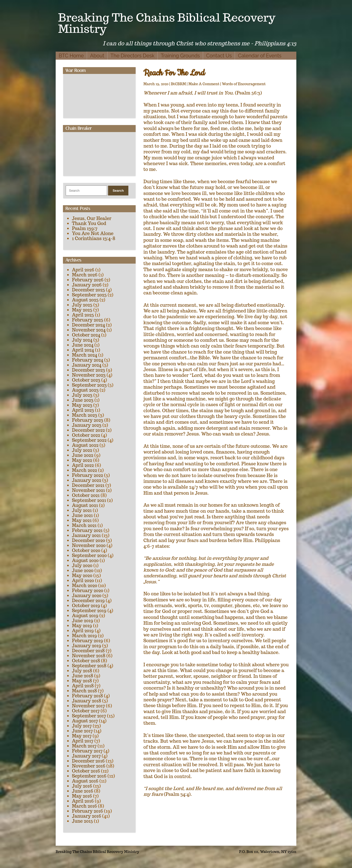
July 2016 (82, 786)
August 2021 (85, 505)
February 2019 (87, 641)
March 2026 (85, 275)
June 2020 (83, 570)
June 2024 (83, 345)
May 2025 (82, 310)
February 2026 (88, 280)
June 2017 (82, 731)
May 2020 (82, 575)
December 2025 (89, 290)
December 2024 (89, 325)
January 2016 (86, 816)
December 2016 (88, 761)
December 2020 (89, 540)
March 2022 (84, 470)
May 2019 (82, 626)
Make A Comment (204, 84)
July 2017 (82, 726)
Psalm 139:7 (85, 228)
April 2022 (83, 465)
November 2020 (89, 545)
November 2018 (89, 656)
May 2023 (82, 405)
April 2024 (83, 350)
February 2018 (87, 696)
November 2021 (88, 490)
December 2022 (88, 430)
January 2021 (86, 535)
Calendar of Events (260, 56)
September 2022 (89, 440)
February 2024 (87, 360)
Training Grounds (180, 56)
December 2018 (88, 651)
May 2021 (82, 520)
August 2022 (85, 445)
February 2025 (87, 320)
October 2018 (86, 661)
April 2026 (83, 270)
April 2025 (83, 315)
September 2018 (89, 666)
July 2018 (82, 671)
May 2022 (82, 460)
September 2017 (89, 716)
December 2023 (89, 370)
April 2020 (83, 580)
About (97, 56)
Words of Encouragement (244, 84)
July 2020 (82, 565)
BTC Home (71, 56)
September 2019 (89, 611)
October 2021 (86, 495)
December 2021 (88, 485)
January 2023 (87, 425)
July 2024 (82, 340)
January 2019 (86, 646)
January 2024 (87, 365)
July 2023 (82, 395)
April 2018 (83, 686)
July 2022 (82, 450)
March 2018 (84, 691)
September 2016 (89, 776)
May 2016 (82, 796)
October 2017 (86, 711)
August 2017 (85, 721)
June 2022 (83, 455)
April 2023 (83, 410)
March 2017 (84, 746)
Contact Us (219, 56)
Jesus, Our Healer (92, 218)
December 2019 (88, 601)
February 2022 (87, 475)
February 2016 (87, 811)
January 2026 (87, 285)
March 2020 (85, 585)
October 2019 (86, 606)
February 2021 (87, 530)
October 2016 (86, 771)
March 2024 (84, 355)
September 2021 (89, 500)
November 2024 (89, 330)
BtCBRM (179, 84)
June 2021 (82, 515)
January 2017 (86, 756)
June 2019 (83, 621)
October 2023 (86, 380)
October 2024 (86, 335)
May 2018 (82, 681)
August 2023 (85, 390)
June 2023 (83, 400)
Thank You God (89, 223)
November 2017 (88, 706)
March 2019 (84, 636)
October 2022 (86, 435)
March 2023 (85, 415)
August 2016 (85, 781)
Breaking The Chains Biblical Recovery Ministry (167, 23)
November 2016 (89, 766)
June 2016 (83, 791)
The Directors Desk (133, 56)
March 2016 (84, 806)
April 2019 (83, 631)
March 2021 (84, 525)
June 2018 (83, 676)
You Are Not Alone (93, 233)
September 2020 (89, 555)
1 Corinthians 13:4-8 (94, 238)
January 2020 (87, 595)
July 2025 (82, 305)
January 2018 (86, 701)
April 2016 (83, 801)
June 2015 (82, 821)
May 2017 (82, 736)
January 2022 (87, 480)
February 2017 (87, 751)
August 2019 (85, 616)
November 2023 (89, 375)
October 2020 (86, 550)
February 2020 (88, 590)
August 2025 (85, 300)
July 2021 (82, 510)
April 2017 (83, 741)
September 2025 (89, 295)
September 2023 (89, 385)
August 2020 (85, 560)
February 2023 (88, 420)
